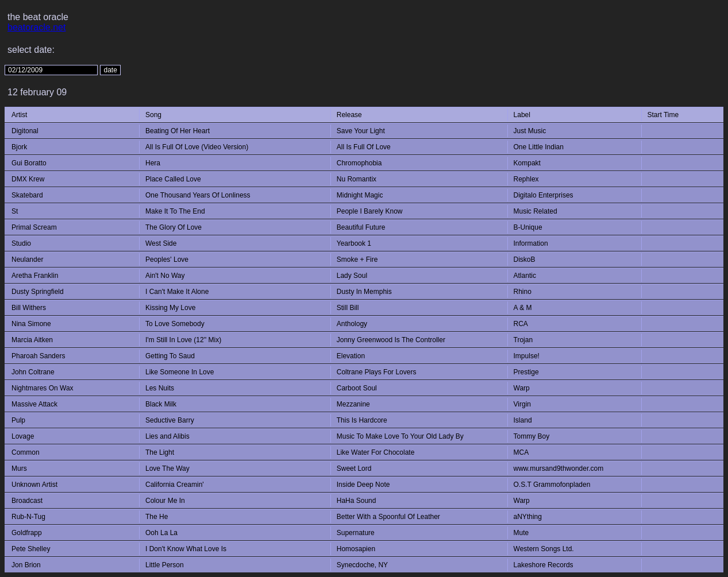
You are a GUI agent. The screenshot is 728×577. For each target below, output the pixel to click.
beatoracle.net (36, 27)
